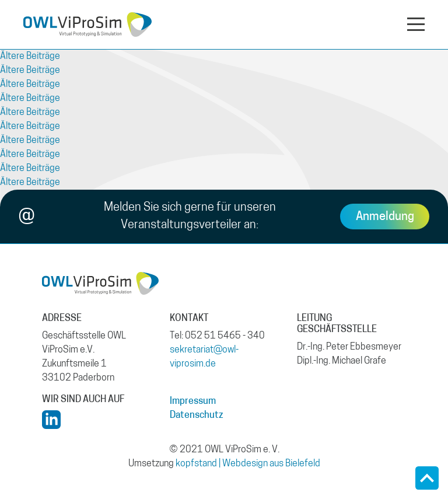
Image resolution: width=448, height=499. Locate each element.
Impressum (193, 402)
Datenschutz (197, 416)
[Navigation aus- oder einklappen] (416, 23)
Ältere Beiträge (30, 57)
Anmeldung (385, 217)
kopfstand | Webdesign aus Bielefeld (248, 464)
